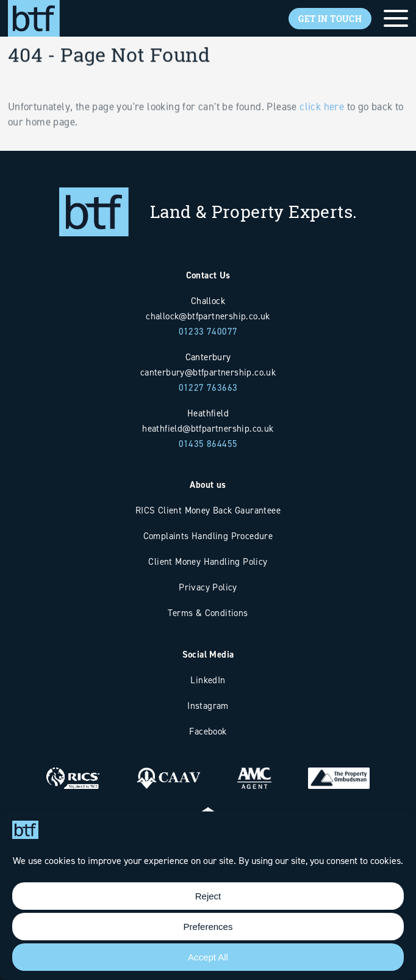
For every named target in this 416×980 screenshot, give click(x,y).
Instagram (208, 706)
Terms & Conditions (208, 613)
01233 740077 (208, 331)
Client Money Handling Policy (208, 561)
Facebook (208, 731)
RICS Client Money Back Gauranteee (208, 510)
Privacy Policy (208, 587)
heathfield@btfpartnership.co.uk (208, 428)
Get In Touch (330, 19)
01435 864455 (208, 444)
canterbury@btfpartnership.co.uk (208, 372)
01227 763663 (208, 387)
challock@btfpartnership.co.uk (208, 316)
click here (322, 123)
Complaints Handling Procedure (208, 536)
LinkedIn (208, 680)
